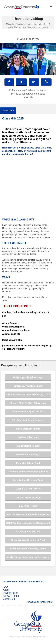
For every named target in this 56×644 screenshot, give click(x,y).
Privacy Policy (10, 593)
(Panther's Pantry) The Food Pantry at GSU (28, 395)
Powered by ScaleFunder (40, 602)
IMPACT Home (11, 596)
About (6, 590)
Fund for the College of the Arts (28, 412)
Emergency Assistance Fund (28, 386)
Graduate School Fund (28, 437)
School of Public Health (28, 532)
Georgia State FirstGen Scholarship (28, 403)
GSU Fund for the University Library (28, 549)
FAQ (5, 587)
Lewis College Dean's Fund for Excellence (28, 557)
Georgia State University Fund (28, 480)
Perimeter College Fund (28, 463)
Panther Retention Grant (28, 446)
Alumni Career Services (28, 489)
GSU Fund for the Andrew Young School (28, 472)
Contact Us (9, 599)
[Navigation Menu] (51, 6)
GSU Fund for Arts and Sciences (28, 420)
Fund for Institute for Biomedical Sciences (28, 514)
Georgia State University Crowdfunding (24, 582)
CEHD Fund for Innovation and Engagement (28, 523)
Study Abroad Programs (28, 429)
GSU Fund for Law (28, 506)
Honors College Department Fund (28, 540)
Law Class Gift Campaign (28, 497)
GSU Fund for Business (28, 454)
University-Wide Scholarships (28, 377)
